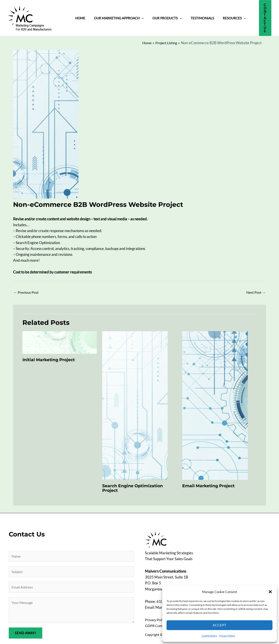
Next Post (256, 289)
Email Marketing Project (210, 483)
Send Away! (26, 633)
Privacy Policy (227, 636)
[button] (270, 592)
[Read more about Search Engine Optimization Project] (135, 403)
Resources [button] (215, 17)
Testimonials (187, 17)
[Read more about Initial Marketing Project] (60, 340)
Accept (220, 625)
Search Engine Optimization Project (135, 486)
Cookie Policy (209, 636)
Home (78, 17)
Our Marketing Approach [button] (112, 17)
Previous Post (26, 289)
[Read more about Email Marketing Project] (215, 403)
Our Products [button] (156, 17)
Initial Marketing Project (51, 357)
